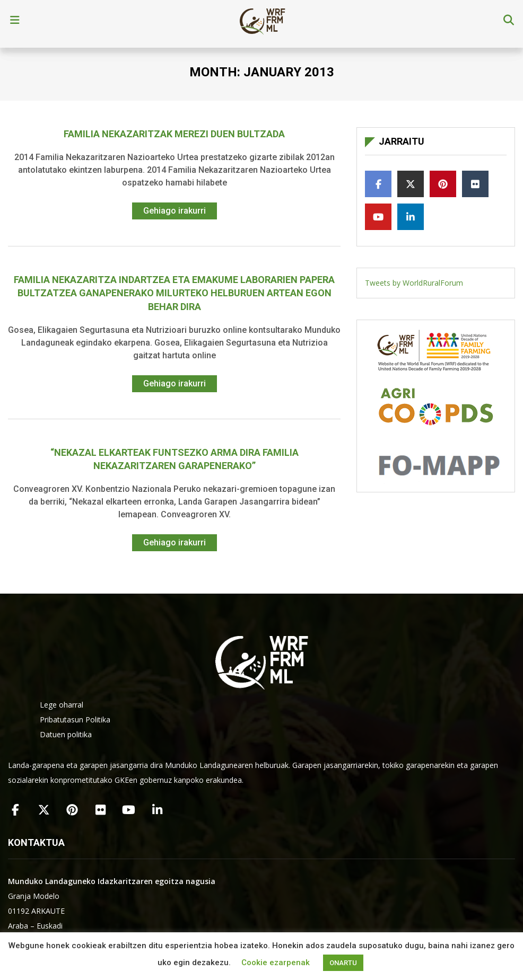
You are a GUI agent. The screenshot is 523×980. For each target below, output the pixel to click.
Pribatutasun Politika (75, 719)
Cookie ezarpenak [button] (276, 963)
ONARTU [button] (343, 963)
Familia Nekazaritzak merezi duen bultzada (174, 134)
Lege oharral (62, 705)
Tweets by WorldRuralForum (414, 283)
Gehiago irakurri (175, 211)
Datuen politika (66, 734)
